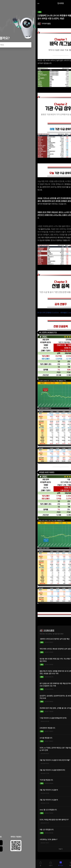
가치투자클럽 (49, 631)
